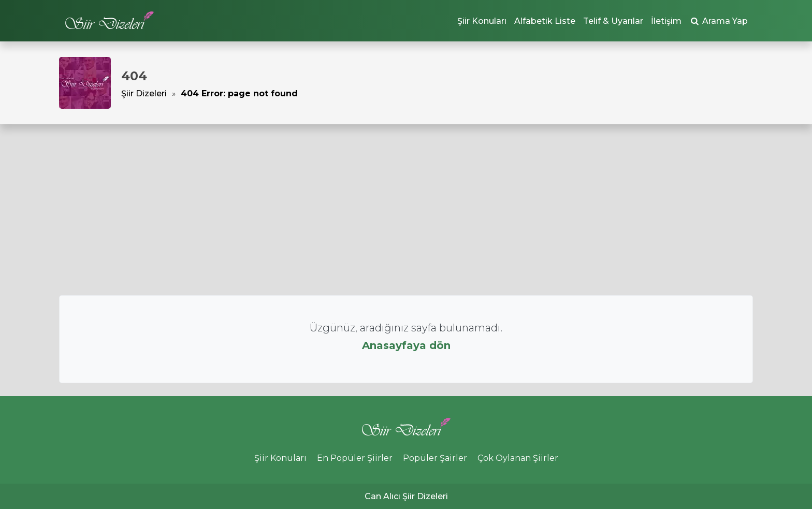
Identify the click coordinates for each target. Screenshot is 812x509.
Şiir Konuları (482, 21)
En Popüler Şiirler (355, 458)
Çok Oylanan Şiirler (518, 458)
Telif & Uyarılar (613, 21)
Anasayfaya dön (406, 345)
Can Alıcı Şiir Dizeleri (406, 496)
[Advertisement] (406, 210)
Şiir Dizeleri (144, 93)
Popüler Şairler (435, 458)
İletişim (666, 21)
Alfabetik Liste (545, 21)
